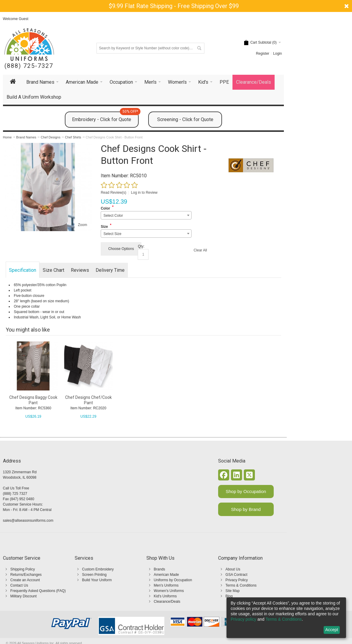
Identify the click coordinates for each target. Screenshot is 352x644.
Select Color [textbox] (113, 216)
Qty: (141, 246)
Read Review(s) (113, 193)
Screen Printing (94, 575)
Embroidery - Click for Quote (105, 117)
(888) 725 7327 (15, 494)
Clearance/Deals (167, 602)
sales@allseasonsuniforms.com (28, 521)
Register (263, 54)
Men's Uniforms (166, 585)
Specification (23, 270)
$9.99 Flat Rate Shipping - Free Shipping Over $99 (174, 6)
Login (277, 54)
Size (104, 227)
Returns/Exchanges (26, 575)
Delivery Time (110, 270)
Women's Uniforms (169, 591)
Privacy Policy (237, 580)
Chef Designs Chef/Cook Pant (88, 400)
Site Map (233, 591)
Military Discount (24, 596)
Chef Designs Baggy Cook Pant (33, 400)
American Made (166, 575)
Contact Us (19, 585)
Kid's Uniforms (165, 596)
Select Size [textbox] (112, 234)
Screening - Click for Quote (185, 119)
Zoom (83, 225)
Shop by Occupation (246, 491)
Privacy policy (244, 619)
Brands (160, 569)
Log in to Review (144, 193)
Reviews (80, 270)
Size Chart (53, 270)
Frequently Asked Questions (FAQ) (38, 591)
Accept (332, 630)
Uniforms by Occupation (173, 580)
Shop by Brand (246, 509)
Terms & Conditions (241, 585)
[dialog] (286, 618)
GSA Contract (237, 575)
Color (105, 208)
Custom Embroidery (98, 569)
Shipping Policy (23, 569)
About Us (233, 569)
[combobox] (146, 215)
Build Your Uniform (97, 580)
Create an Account (25, 580)
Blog (229, 596)
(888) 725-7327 (29, 66)
